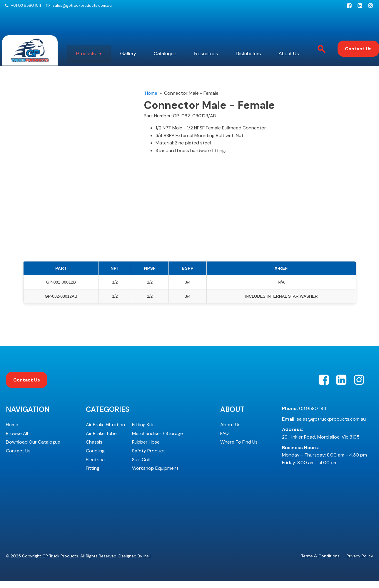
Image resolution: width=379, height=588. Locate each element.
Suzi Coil (141, 466)
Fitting (93, 475)
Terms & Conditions (320, 563)
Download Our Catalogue (33, 449)
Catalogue (198, 48)
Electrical (96, 466)
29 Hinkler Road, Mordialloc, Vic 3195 (321, 440)
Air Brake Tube (101, 440)
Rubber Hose (146, 449)
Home (151, 100)
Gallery (155, 48)
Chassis (94, 449)
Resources (246, 48)
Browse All (17, 440)
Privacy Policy (360, 563)
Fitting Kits (143, 431)
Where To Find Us (239, 449)
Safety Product (148, 458)
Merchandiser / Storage (157, 440)
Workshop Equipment (155, 475)
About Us (107, 66)
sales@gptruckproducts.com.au (82, 6)
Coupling (95, 458)
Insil (147, 563)
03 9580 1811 (304, 415)
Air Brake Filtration (105, 431)
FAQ (224, 440)
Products (110, 48)
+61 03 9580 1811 (26, 6)
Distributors (294, 48)
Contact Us (358, 52)
